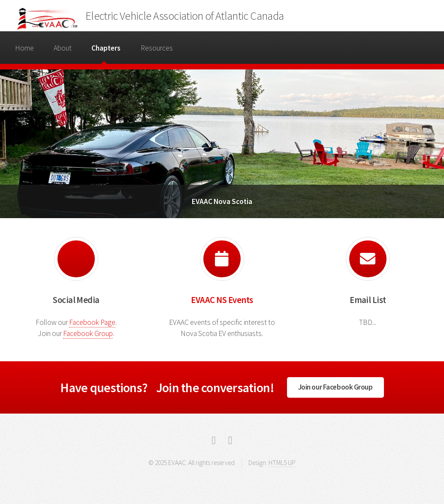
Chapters (106, 48)
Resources (157, 48)
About (63, 48)
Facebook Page (92, 322)
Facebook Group (88, 333)
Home (24, 48)
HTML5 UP (282, 463)
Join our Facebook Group (335, 387)
